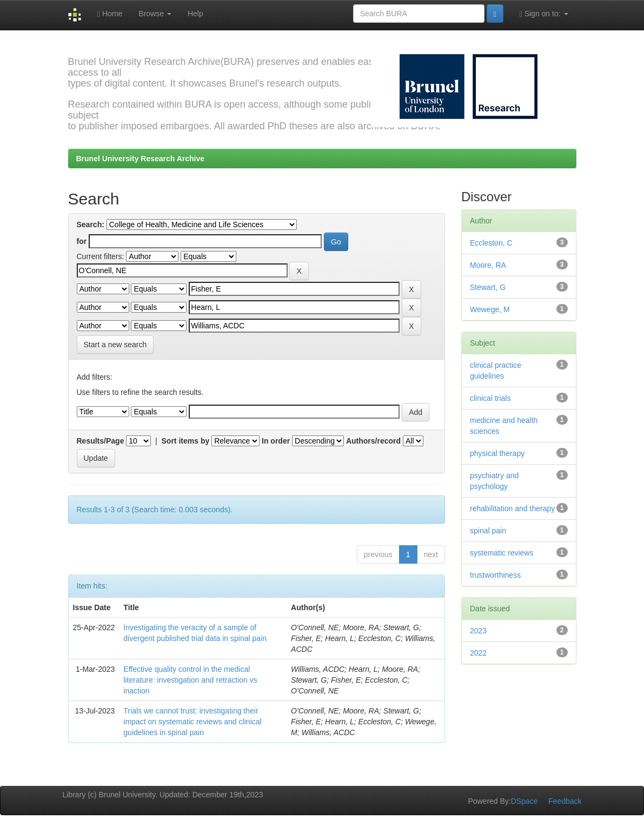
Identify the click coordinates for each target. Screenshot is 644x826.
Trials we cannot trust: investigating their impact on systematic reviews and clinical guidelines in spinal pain (192, 722)
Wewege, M (490, 309)
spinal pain (488, 531)
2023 (478, 631)
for (82, 241)
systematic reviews (502, 553)
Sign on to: (544, 14)
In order (276, 441)
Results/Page (101, 441)
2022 (478, 653)
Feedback (565, 801)
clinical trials (490, 398)
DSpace (525, 801)
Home (110, 14)
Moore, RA (488, 265)
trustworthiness (495, 575)
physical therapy (497, 453)
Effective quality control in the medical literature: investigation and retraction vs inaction (190, 680)
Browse (155, 14)
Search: (91, 224)
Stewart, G (488, 287)
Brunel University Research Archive (141, 158)
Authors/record (373, 441)
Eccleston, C (491, 243)
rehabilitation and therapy (512, 508)
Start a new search (115, 345)
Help (195, 14)
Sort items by (186, 441)
